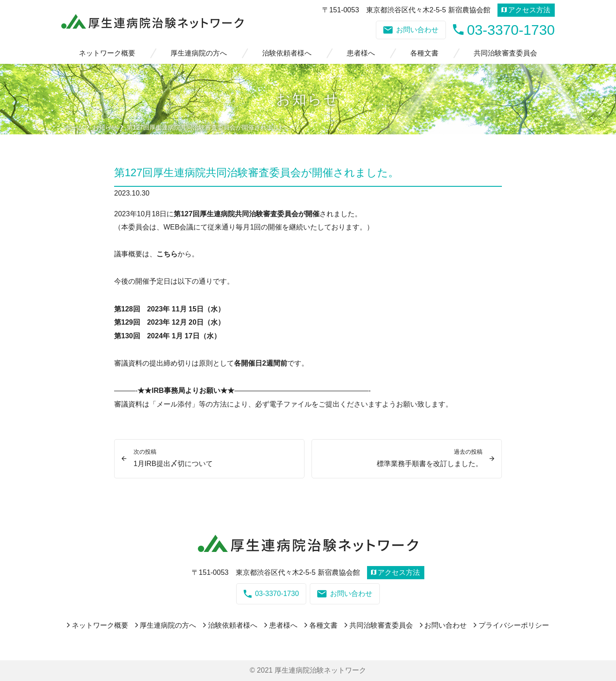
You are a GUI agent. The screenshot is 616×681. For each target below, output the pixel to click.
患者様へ (361, 53)
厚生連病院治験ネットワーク (320, 670)
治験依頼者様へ (287, 53)
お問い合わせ (411, 30)
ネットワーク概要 (107, 53)
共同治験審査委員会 (505, 53)
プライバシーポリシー (514, 625)
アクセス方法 (526, 10)
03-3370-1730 (504, 30)
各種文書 (424, 53)
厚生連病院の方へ (199, 53)
